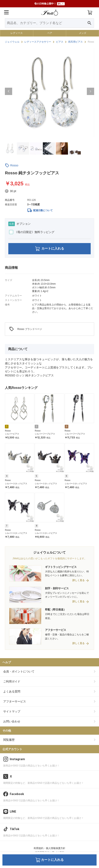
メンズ (83, 33)
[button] (9, 91)
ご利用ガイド (12, 681)
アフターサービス (15, 701)
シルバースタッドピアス (16, 484)
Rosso (14, 165)
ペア (50, 33)
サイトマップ (12, 711)
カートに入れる (50, 249)
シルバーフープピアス (45, 434)
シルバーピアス (12, 434)
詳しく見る (79, 580)
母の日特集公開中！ (49, 4)
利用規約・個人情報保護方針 (49, 848)
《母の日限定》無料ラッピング (32, 232)
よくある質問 (12, 691)
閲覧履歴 (9, 740)
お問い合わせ (12, 721)
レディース (17, 33)
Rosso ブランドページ (25, 329)
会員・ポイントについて (19, 671)
